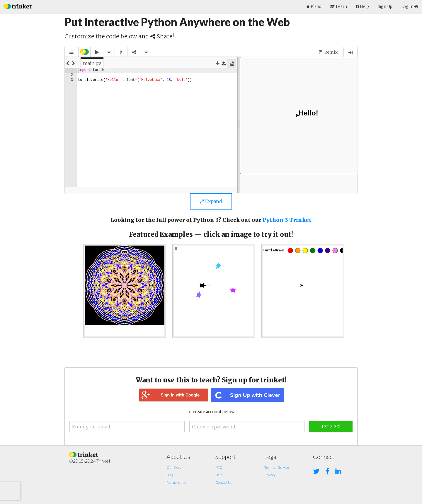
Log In (409, 7)
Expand (211, 201)
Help (219, 475)
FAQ (219, 467)
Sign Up (385, 7)
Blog (170, 475)
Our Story (174, 467)
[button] (18, 6)
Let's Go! (331, 427)
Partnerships (176, 482)
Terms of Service (277, 467)
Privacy (270, 475)
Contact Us (224, 482)
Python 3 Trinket (287, 220)
